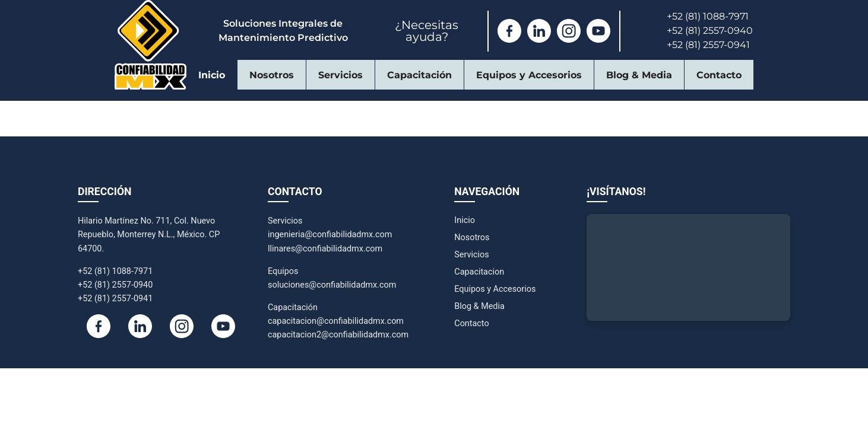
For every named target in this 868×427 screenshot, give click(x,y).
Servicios (340, 75)
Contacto (719, 75)
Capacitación (419, 75)
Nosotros (272, 75)
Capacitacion (479, 272)
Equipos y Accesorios (529, 75)
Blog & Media (639, 75)
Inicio (212, 75)
